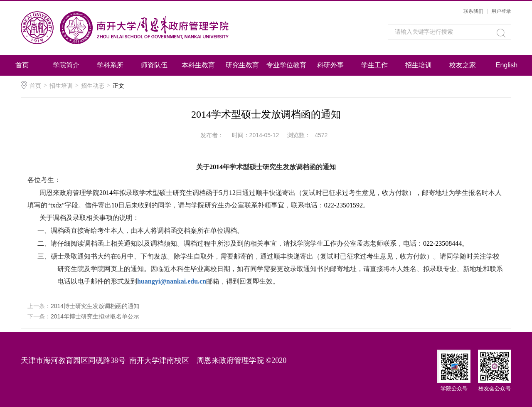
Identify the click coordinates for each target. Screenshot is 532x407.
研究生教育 (242, 65)
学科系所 (110, 65)
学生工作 (374, 65)
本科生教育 (198, 65)
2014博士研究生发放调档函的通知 (95, 306)
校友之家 (463, 65)
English (507, 65)
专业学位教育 (286, 65)
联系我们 (473, 11)
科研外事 (330, 65)
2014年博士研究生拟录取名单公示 (95, 316)
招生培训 (419, 65)
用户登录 (501, 11)
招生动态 (93, 86)
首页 (22, 65)
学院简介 (66, 65)
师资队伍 (154, 65)
